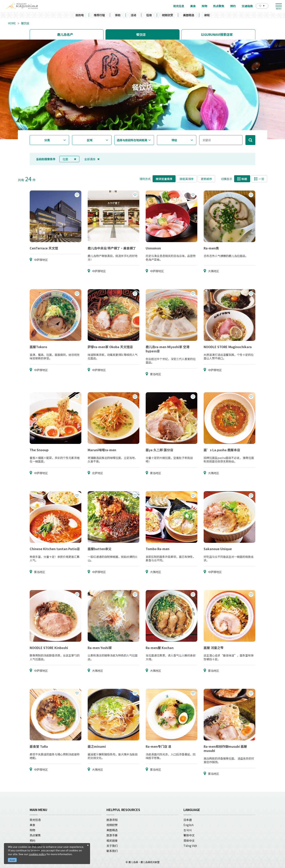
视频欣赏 (167, 15)
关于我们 (112, 846)
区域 (90, 140)
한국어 (188, 830)
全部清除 (92, 159)
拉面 (69, 159)
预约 (32, 841)
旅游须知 (112, 820)
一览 (259, 179)
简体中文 (189, 841)
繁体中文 (189, 835)
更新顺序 (206, 179)
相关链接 (112, 841)
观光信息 (35, 820)
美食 (32, 825)
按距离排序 (187, 179)
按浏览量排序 (164, 179)
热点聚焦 (35, 835)
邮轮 (207, 15)
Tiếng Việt (190, 846)
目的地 (80, 15)
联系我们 (112, 851)
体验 (118, 15)
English (189, 825)
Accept (12, 860)
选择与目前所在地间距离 (132, 140)
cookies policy (37, 854)
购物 (32, 830)
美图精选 (189, 15)
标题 (242, 179)
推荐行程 (99, 15)
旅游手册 (112, 835)
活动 (133, 15)
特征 (174, 140)
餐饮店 (25, 23)
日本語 (188, 820)
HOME (12, 23)
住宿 (149, 15)
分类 (47, 140)
